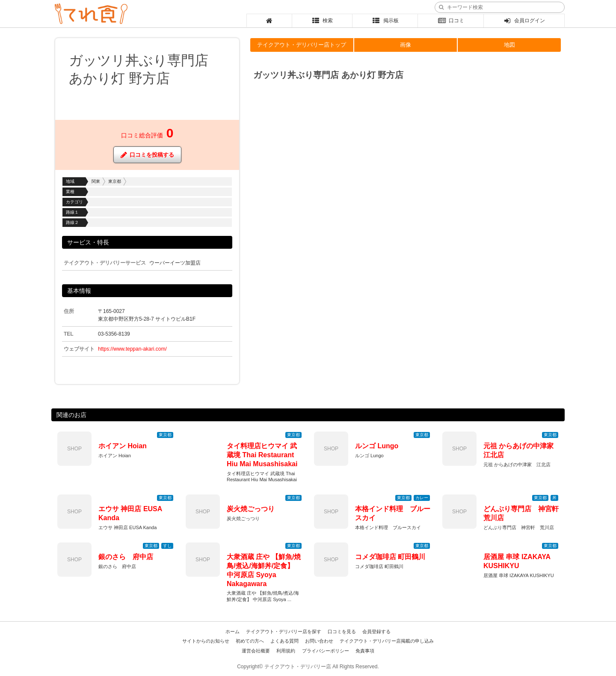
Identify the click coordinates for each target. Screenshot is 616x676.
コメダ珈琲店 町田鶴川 (390, 557)
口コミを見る (342, 631)
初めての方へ (250, 641)
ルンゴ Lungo (377, 446)
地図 (509, 45)
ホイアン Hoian (123, 446)
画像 (406, 45)
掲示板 (385, 21)
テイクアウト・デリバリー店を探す (284, 631)
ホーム (232, 631)
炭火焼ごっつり (251, 509)
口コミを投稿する (147, 155)
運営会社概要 (256, 651)
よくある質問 (284, 641)
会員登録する (376, 631)
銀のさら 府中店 (126, 557)
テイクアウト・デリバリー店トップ (302, 45)
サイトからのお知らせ (206, 641)
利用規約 (286, 651)
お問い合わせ (319, 641)
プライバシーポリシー (326, 651)
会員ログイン (524, 21)
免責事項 (365, 651)
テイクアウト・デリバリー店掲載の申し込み (387, 641)
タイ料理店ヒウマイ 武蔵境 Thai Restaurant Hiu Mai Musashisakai (262, 455)
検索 (322, 21)
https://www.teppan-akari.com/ (132, 349)
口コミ (451, 21)
